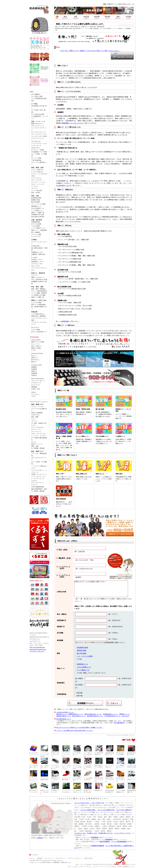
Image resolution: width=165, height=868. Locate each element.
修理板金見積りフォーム (76, 714)
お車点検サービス (64, 186)
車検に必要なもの (76, 27)
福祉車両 (107, 17)
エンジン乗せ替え (37, 191)
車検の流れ (93, 27)
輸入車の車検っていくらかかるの (121, 780)
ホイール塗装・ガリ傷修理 (39, 463)
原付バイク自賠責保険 (38, 305)
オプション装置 (36, 234)
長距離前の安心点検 (38, 215)
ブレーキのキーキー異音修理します (88, 767)
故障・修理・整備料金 (38, 289)
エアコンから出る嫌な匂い (39, 410)
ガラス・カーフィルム (38, 434)
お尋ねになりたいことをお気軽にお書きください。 (101, 589)
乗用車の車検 (68, 28)
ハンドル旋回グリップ (38, 228)
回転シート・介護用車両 (39, 230)
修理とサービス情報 (38, 342)
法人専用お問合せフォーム (113, 716)
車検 (65, 17)
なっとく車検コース (82, 436)
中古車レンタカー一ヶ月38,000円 (44, 792)
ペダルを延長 (36, 226)
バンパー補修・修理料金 (39, 293)
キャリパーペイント (38, 483)
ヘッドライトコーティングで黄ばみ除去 (44, 754)
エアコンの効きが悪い (88, 810)
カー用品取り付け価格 (38, 295)
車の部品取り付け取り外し (39, 107)
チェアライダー (36, 237)
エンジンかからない (38, 427)
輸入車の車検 (77, 28)
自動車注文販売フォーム (64, 716)
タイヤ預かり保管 (37, 96)
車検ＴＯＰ (58, 27)
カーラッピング (36, 146)
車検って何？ (66, 27)
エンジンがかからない (82, 803)
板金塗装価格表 (105, 842)
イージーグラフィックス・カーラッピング (38, 478)
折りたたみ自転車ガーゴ (39, 332)
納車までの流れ (36, 348)
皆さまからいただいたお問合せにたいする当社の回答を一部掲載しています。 (80, 728)
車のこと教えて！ (37, 346)
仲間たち (34, 371)
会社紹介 (40, 858)
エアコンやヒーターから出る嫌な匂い (77, 767)
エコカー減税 (36, 330)
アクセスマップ (36, 383)
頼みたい (34, 362)
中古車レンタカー (37, 260)
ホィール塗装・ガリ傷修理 (39, 155)
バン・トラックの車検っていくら (131, 780)
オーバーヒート (36, 432)
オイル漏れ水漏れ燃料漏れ (39, 439)
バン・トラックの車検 (85, 656)
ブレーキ (34, 188)
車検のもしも (85, 27)
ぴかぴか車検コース (108, 28)
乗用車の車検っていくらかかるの (110, 780)
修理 (76, 17)
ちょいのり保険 (36, 303)
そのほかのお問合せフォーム (65, 712)
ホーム (32, 858)
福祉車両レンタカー (38, 262)
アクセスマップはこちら (37, 651)
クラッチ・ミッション (38, 182)
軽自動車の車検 (59, 28)
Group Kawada (46, 860)
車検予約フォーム (62, 714)
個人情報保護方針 (120, 723)
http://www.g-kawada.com (37, 647)
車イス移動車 (36, 232)
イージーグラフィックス (39, 144)
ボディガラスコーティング (39, 459)
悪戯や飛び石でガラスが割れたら (99, 767)
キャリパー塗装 (36, 158)
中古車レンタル (92, 833)
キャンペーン (36, 344)
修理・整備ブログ (37, 404)
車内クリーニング (37, 444)
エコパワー (35, 275)
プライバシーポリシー (38, 381)
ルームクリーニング (38, 138)
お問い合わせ (88, 858)
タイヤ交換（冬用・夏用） (38, 111)
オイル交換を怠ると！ (38, 314)
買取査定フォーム (125, 714)
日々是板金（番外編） (38, 491)
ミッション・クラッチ (38, 436)
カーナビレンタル (37, 264)
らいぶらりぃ (36, 394)
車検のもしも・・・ (102, 474)
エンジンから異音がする (106, 810)
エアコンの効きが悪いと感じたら (33, 767)
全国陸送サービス (37, 252)
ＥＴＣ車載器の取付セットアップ (121, 767)
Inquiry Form (125, 716)
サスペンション (36, 429)
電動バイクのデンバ (38, 277)
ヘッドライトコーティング (39, 129)
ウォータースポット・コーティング (39, 471)
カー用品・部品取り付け (39, 423)
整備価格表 (109, 840)
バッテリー (35, 186)
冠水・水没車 (36, 193)
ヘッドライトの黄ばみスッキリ (39, 467)
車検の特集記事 (61, 499)
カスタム (34, 481)
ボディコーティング (38, 126)
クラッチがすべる (98, 803)
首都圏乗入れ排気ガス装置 (39, 283)
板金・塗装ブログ (37, 451)
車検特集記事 (101, 27)
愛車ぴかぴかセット (38, 124)
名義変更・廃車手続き (38, 254)
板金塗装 (86, 17)
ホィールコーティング (38, 132)
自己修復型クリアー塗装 (39, 152)
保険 (118, 17)
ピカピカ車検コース (84, 667)
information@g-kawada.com (38, 649)
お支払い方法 (36, 389)
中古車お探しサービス (105, 833)
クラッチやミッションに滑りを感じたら (55, 767)
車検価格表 (95, 837)
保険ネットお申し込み (39, 300)
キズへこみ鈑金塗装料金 (39, 291)
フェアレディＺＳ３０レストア (39, 323)
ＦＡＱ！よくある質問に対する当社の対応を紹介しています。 (75, 731)
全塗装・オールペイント (39, 474)
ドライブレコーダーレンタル (39, 269)
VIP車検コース (120, 436)
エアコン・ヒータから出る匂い (39, 175)
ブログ (33, 396)
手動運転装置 (36, 222)
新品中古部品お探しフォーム (93, 714)
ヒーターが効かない (38, 172)
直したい (34, 356)
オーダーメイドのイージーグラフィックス (33, 780)
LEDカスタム (35, 148)
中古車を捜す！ (36, 246)
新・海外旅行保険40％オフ (39, 308)
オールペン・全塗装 (38, 150)
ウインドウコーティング (39, 134)
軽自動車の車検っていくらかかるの (99, 780)
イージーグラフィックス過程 (39, 319)
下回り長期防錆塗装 (38, 487)
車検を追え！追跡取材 (38, 316)
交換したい (35, 358)
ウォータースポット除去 (39, 136)
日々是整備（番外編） (38, 448)
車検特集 (65, 321)
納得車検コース (98, 28)
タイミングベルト (37, 180)
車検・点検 (35, 446)
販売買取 (97, 17)
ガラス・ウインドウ (38, 184)
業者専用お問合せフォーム (95, 716)
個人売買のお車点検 (38, 217)
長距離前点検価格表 (98, 846)
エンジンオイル (36, 178)
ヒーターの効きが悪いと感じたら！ (44, 767)
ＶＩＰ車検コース (120, 28)
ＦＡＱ (33, 350)
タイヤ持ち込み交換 (38, 114)
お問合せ (34, 375)
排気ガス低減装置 (37, 413)
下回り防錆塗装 (36, 160)
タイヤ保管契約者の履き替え (39, 100)
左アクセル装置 (36, 224)
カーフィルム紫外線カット (39, 163)
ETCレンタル (35, 266)
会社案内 (128, 17)
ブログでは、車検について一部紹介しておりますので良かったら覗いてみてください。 (90, 51)
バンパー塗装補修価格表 (119, 842)
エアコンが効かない (38, 170)
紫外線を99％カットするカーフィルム (55, 780)
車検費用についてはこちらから (73, 123)
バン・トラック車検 (87, 28)
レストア (34, 485)
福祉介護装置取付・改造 (39, 489)
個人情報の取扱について (64, 719)
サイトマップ (36, 385)
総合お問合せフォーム (79, 716)
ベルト (33, 419)
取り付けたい (36, 360)
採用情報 (34, 373)
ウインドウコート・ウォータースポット (66, 754)
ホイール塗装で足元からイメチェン (77, 780)
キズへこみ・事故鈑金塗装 (39, 454)
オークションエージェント (39, 243)
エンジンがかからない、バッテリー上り (66, 767)
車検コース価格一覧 (38, 212)
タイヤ (33, 425)
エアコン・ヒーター (38, 406)
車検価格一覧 (98, 790)
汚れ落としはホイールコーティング (55, 754)
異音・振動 (35, 417)
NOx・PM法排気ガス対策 (39, 279)
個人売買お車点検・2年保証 (39, 249)
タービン (34, 442)
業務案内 (34, 367)
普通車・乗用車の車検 (83, 409)
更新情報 (34, 387)
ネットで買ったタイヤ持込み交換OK (88, 754)
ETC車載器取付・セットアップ (40, 117)
